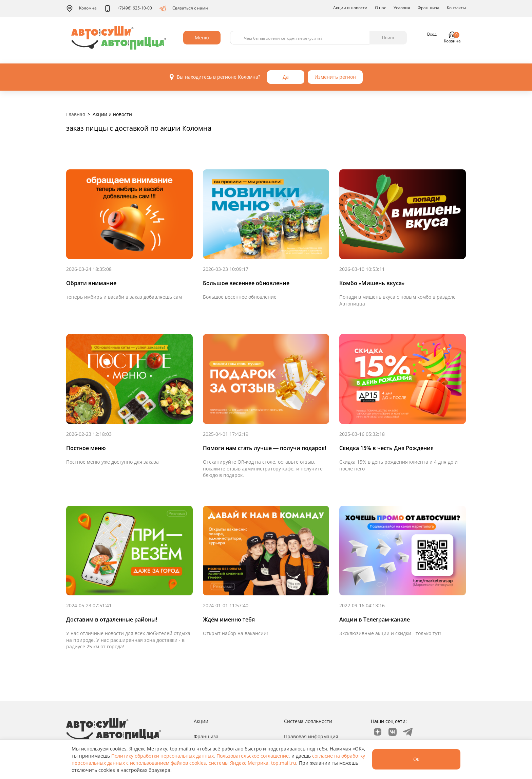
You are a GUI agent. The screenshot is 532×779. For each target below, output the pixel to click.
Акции (201, 721)
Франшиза (429, 8)
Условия (402, 8)
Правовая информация (311, 736)
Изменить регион (335, 77)
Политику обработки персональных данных (163, 756)
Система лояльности (308, 721)
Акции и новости (350, 8)
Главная (76, 114)
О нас (381, 8)
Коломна (81, 8)
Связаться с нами (184, 8)
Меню (202, 38)
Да (286, 77)
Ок (416, 759)
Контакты (456, 8)
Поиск (388, 38)
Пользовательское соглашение (253, 756)
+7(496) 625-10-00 (128, 8)
